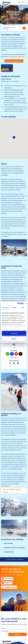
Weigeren (14, 339)
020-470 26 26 (9, 579)
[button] (14, 137)
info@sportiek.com (11, 587)
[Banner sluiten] (26, 304)
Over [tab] (23, 308)
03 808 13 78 (8, 583)
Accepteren (14, 333)
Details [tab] (14, 308)
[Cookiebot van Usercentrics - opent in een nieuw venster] (18, 304)
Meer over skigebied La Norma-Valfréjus (12, 491)
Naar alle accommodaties (14, 61)
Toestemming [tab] (5, 308)
